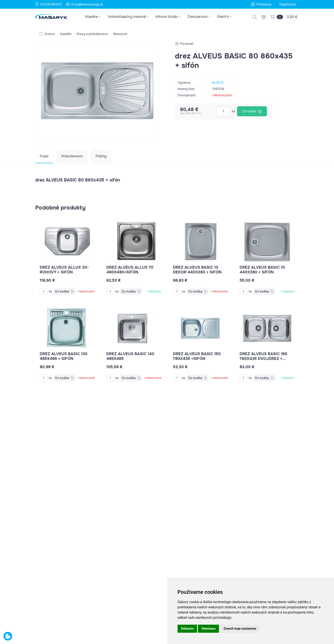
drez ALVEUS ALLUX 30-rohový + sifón (64, 270)
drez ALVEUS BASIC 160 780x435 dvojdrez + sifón (263, 359)
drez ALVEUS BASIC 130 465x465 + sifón (64, 356)
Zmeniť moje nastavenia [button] (240, 629)
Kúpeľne (66, 34)
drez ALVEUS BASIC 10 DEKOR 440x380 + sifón (197, 270)
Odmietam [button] (208, 629)
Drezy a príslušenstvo (92, 34)
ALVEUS (218, 83)
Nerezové (120, 34)
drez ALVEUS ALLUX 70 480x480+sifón (130, 270)
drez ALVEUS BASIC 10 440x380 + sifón (262, 270)
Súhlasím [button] (187, 629)
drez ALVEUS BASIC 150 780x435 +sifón (197, 356)
